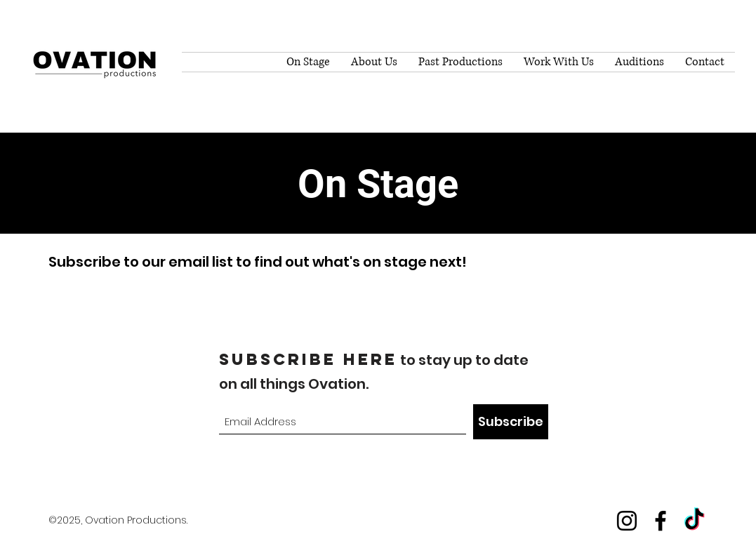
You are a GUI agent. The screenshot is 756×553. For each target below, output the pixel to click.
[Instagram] (627, 521)
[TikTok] (694, 521)
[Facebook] (661, 521)
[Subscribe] (511, 422)
